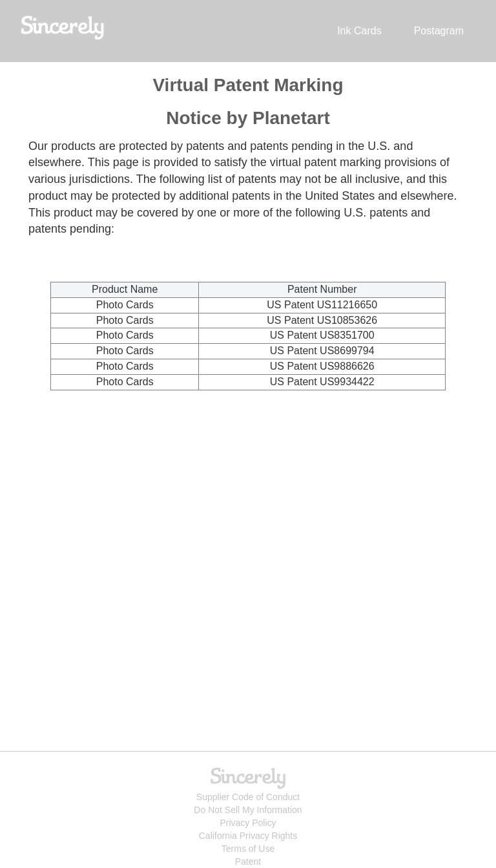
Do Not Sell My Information (248, 810)
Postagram (439, 31)
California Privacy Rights (248, 836)
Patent (248, 862)
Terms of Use (248, 849)
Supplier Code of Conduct (248, 797)
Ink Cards (359, 31)
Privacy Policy (248, 823)
